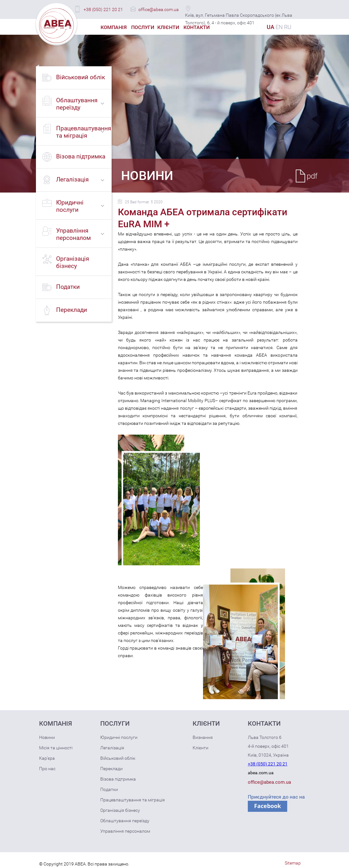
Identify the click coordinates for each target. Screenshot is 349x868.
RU (288, 27)
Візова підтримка (118, 779)
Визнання (203, 737)
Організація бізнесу (120, 810)
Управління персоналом (125, 831)
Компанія (114, 27)
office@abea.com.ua (159, 9)
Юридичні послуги (119, 737)
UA (270, 27)
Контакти (197, 27)
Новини (47, 737)
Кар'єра (47, 758)
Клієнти (168, 27)
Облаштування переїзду (125, 821)
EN (279, 27)
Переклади (111, 769)
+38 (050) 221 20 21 (103, 9)
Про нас (47, 769)
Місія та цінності (56, 748)
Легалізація (112, 748)
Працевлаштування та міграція (133, 800)
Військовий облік (118, 758)
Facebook (268, 806)
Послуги (143, 27)
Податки (109, 789)
